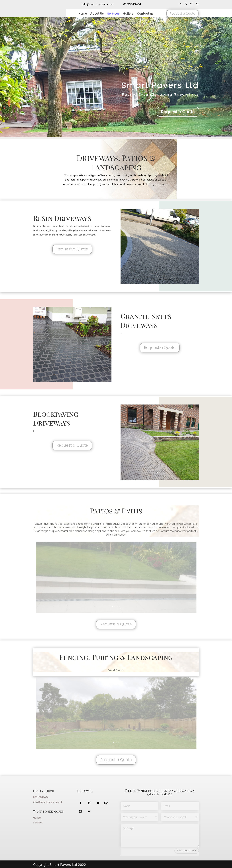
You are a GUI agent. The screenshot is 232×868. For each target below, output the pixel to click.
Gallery (128, 14)
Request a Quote (182, 14)
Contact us (145, 14)
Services (113, 14)
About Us (97, 14)
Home (83, 14)
